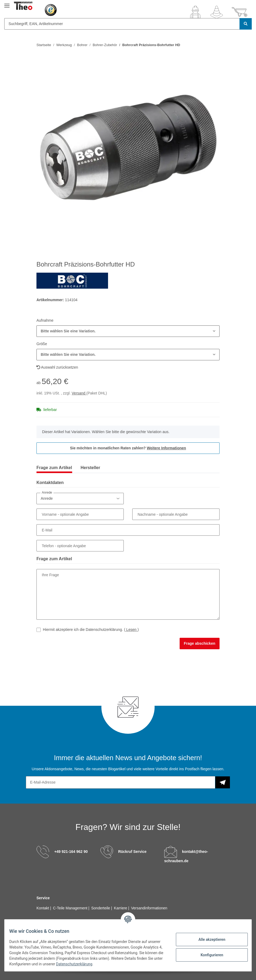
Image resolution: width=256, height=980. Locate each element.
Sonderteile (101, 908)
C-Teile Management (71, 908)
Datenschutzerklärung (117, 964)
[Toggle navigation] (7, 3)
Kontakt (43, 908)
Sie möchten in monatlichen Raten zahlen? (128, 448)
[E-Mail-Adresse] (121, 782)
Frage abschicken (200, 643)
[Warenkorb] (240, 12)
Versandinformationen (149, 908)
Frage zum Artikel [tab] (54, 468)
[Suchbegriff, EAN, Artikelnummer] (122, 24)
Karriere (121, 908)
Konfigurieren (208, 955)
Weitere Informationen (167, 448)
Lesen (131, 630)
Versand (79, 393)
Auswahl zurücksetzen (57, 367)
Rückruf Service (132, 851)
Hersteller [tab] (90, 468)
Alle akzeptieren (208, 939)
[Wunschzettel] (217, 12)
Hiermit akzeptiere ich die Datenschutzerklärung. (91, 630)
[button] (195, 12)
